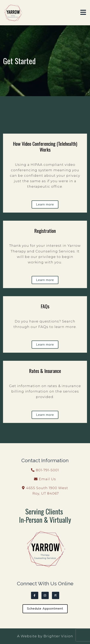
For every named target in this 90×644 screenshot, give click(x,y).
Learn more (45, 204)
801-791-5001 (47, 470)
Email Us (47, 479)
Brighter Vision (58, 636)
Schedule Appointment (45, 609)
